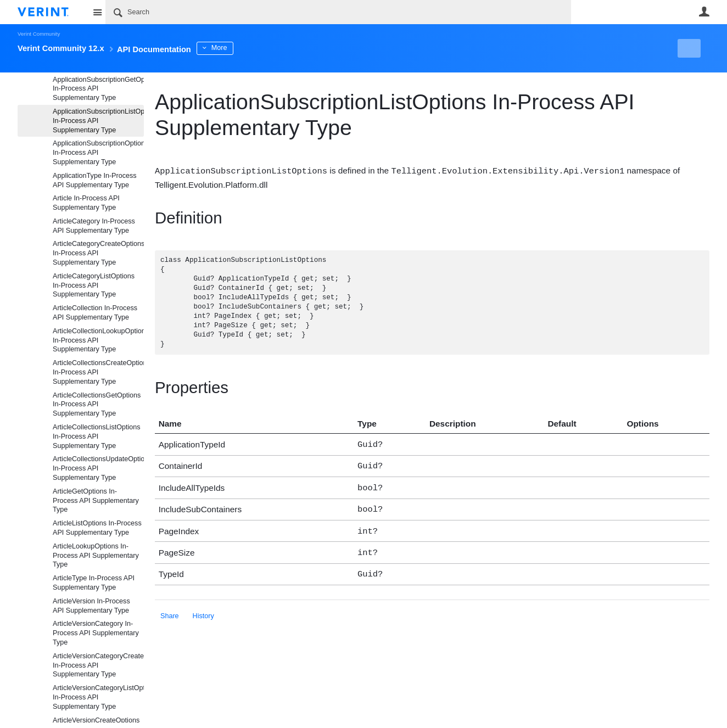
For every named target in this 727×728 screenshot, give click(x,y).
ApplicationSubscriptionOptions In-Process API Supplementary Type (98, 153)
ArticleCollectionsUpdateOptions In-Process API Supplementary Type (98, 468)
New (684, 48)
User (704, 12)
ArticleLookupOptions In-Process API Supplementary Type (96, 556)
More (259, 48)
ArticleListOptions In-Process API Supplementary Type (97, 528)
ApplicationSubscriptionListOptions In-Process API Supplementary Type (98, 121)
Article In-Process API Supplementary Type (86, 203)
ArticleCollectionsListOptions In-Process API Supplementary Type (97, 436)
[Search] (338, 12)
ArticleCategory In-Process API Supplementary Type (94, 226)
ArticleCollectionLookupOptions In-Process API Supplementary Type (98, 340)
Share (170, 608)
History (203, 608)
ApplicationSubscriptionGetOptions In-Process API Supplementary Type (98, 89)
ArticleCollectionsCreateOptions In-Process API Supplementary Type (98, 372)
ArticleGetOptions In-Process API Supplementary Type (96, 501)
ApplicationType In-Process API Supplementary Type (95, 180)
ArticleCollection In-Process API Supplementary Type (95, 313)
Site (97, 12)
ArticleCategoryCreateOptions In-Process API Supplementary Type (98, 253)
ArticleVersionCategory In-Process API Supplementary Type (96, 633)
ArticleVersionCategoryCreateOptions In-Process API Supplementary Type (98, 665)
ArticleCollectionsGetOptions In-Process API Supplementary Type (97, 405)
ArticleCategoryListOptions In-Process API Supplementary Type (94, 285)
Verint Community (39, 34)
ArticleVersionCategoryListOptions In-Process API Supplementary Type (98, 697)
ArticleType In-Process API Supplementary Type (94, 583)
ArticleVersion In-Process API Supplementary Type (91, 606)
